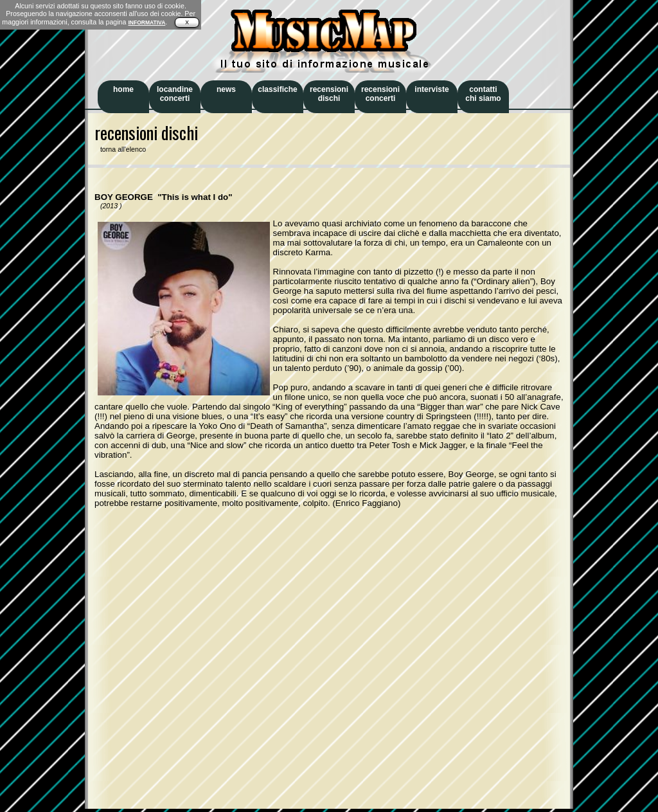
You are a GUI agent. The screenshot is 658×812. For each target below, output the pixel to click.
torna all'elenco (120, 149)
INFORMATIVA (147, 23)
